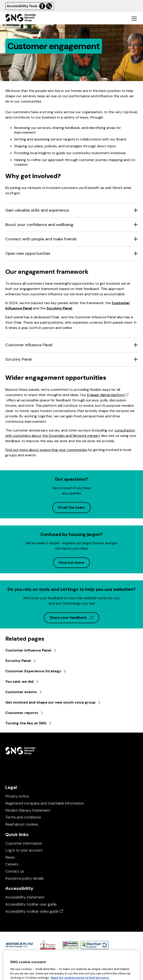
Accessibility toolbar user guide (31, 904)
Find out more (71, 563)
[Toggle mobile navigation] (134, 18)
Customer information (24, 843)
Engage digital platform (108, 395)
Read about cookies (22, 824)
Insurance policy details (24, 878)
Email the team (71, 507)
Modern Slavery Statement (28, 810)
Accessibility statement (25, 897)
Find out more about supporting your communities (46, 450)
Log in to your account (24, 850)
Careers (12, 864)
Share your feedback (74, 617)
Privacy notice (17, 796)
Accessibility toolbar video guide (34, 911)
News (10, 857)
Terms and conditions (23, 817)
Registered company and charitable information (45, 803)
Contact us (15, 871)
